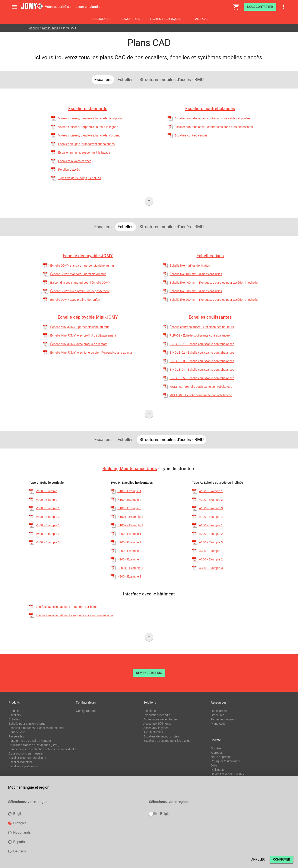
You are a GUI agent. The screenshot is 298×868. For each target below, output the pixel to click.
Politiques (217, 770)
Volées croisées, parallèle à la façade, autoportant (91, 118)
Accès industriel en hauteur (161, 719)
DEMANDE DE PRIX (149, 673)
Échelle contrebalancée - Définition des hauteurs (202, 327)
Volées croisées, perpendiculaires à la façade (88, 127)
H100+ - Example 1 (130, 517)
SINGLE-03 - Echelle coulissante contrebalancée (202, 361)
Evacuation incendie (157, 715)
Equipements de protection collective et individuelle (42, 749)
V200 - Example (47, 500)
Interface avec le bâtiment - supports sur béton (67, 607)
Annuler (258, 859)
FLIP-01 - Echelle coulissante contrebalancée (200, 335)
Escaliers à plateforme (23, 766)
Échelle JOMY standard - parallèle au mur (78, 274)
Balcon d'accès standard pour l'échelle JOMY (80, 283)
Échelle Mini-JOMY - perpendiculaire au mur (79, 327)
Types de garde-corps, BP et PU (80, 178)
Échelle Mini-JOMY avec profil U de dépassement (83, 335)
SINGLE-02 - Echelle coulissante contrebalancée (202, 353)
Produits (14, 711)
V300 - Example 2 (48, 517)
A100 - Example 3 (211, 508)
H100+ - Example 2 (130, 525)
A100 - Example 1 (211, 491)
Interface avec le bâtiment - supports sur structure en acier (74, 615)
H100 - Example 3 (129, 508)
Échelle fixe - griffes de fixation (190, 266)
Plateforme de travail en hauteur (30, 741)
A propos (217, 753)
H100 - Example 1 (129, 491)
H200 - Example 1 (129, 534)
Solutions (150, 711)
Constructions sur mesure (26, 753)
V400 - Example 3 (48, 542)
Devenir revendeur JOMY (228, 774)
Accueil (34, 28)
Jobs (214, 765)
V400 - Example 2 (48, 534)
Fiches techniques (166, 19)
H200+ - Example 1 (130, 568)
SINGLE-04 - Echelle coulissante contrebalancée (202, 370)
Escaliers (15, 715)
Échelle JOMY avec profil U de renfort (75, 300)
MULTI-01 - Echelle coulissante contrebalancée (201, 387)
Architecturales (153, 732)
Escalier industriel (20, 762)
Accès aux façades (156, 728)
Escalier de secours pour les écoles (167, 741)
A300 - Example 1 (211, 551)
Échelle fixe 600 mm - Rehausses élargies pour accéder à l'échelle (214, 300)
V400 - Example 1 (48, 525)
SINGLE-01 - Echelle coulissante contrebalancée (202, 344)
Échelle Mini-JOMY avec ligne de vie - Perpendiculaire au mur (91, 353)
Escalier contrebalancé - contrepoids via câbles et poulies (212, 118)
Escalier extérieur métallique (27, 758)
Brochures (130, 19)
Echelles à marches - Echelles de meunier (36, 728)
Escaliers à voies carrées (75, 161)
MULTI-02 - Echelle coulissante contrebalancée (201, 395)
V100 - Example (47, 491)
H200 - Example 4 (129, 559)
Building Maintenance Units (130, 469)
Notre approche (221, 757)
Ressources (100, 19)
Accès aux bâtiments (157, 724)
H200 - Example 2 (129, 542)
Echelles (14, 719)
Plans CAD (200, 19)
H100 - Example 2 (129, 500)
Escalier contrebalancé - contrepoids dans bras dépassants (214, 127)
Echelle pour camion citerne (27, 724)
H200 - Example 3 (129, 551)
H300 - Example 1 (129, 576)
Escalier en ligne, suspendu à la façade (84, 152)
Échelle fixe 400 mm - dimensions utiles (196, 274)
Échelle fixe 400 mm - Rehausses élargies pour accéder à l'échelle (214, 283)
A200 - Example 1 (211, 525)
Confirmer (282, 859)
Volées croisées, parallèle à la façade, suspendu (90, 135)
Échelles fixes (210, 256)
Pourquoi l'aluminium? (225, 761)
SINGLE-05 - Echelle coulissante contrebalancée (202, 378)
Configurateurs (86, 711)
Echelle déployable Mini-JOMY (88, 317)
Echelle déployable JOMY (88, 256)
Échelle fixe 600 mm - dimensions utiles (196, 291)
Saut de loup (17, 732)
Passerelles (16, 736)
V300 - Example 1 (48, 508)
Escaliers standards (88, 109)
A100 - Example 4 (211, 517)
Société (216, 748)
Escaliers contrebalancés (210, 109)
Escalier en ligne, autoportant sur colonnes (86, 144)
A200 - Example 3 (211, 542)
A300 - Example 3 (211, 568)
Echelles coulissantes (210, 317)
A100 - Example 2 (211, 500)
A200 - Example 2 (211, 534)
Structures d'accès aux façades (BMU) (34, 745)
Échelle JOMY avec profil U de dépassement (80, 291)
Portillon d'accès (69, 170)
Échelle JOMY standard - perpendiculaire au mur (82, 266)
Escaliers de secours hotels (162, 736)
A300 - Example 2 (211, 559)
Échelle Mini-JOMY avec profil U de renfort (78, 344)
